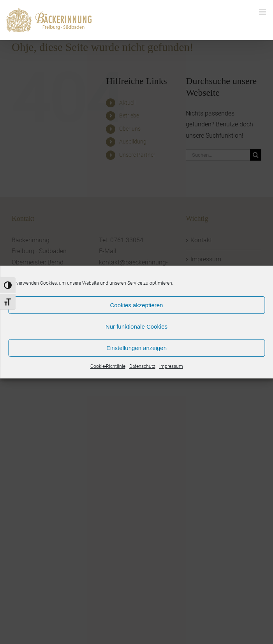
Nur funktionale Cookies (136, 326)
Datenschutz (142, 366)
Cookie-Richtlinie (108, 366)
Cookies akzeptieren (137, 305)
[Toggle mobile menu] (263, 12)
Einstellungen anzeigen (136, 348)
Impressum (171, 366)
